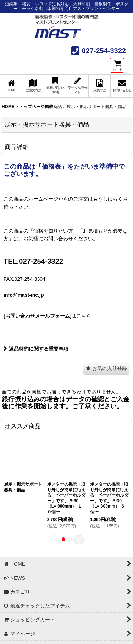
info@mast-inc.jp (24, 295)
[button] (106, 368)
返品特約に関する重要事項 (36, 349)
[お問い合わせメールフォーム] (37, 316)
